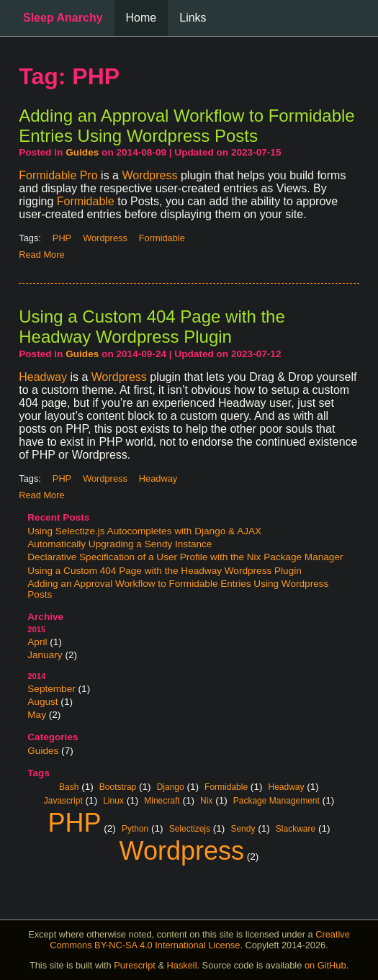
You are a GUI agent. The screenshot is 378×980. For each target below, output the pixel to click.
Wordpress (149, 175)
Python (135, 828)
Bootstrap (118, 786)
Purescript (135, 965)
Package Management (276, 800)
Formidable (86, 201)
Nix (206, 800)
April (37, 642)
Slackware (296, 828)
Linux (113, 800)
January (45, 655)
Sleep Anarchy (63, 18)
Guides (43, 751)
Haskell (182, 965)
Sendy (243, 828)
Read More (41, 255)
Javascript (63, 800)
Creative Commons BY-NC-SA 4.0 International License (200, 940)
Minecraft (162, 800)
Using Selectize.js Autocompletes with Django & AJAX (144, 531)
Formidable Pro (58, 175)
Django (171, 786)
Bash (69, 786)
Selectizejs (190, 828)
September (51, 689)
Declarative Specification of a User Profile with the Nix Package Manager (185, 557)
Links (193, 18)
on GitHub (325, 965)
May (37, 715)
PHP (74, 821)
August (42, 702)
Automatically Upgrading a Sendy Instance (120, 544)
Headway (43, 377)
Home (141, 18)
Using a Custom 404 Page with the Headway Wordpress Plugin (165, 571)
